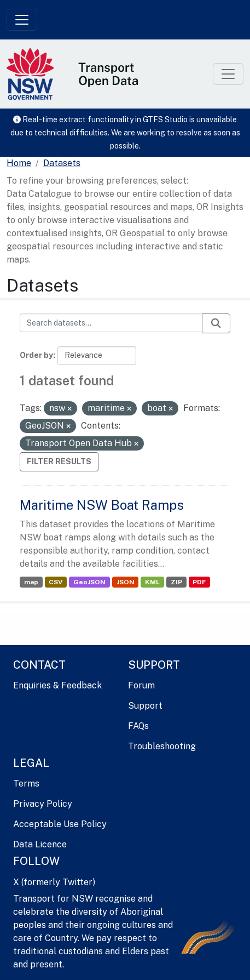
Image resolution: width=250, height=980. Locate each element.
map (31, 582)
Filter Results (59, 461)
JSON (126, 582)
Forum (141, 685)
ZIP (176, 582)
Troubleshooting (162, 746)
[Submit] (216, 323)
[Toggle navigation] (22, 20)
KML (152, 582)
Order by (36, 355)
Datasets (62, 163)
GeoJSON (89, 582)
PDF (199, 582)
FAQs (138, 726)
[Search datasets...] (111, 323)
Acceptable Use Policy (60, 824)
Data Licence (40, 844)
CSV (56, 582)
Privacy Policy (43, 804)
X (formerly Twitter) (54, 882)
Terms (26, 784)
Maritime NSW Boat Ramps (102, 505)
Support (145, 706)
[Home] (19, 163)
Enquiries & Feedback (57, 685)
